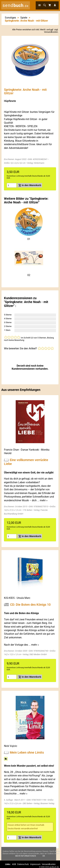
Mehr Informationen (26, 856)
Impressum (35, 864)
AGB (14, 864)
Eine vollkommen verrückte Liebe (26, 462)
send (16, 5)
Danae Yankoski (30, 450)
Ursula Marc (23, 598)
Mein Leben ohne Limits (27, 752)
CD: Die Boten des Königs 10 (30, 604)
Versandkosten (51, 32)
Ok (44, 856)
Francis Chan (11, 450)
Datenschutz (23, 864)
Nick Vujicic (11, 746)
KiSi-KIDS (9, 598)
